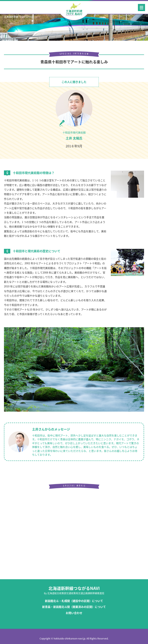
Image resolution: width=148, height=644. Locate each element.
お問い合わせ (74, 613)
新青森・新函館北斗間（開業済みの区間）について (74, 607)
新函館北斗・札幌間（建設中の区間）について (74, 601)
